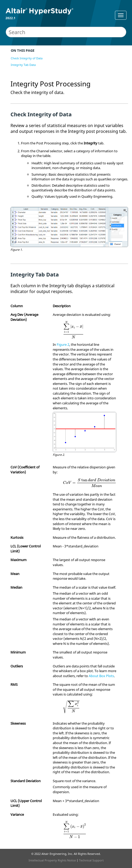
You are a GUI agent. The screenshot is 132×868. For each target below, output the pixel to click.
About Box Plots (101, 676)
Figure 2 (63, 344)
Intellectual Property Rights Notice (52, 860)
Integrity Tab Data (23, 65)
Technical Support (91, 860)
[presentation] (73, 330)
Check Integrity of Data (27, 58)
